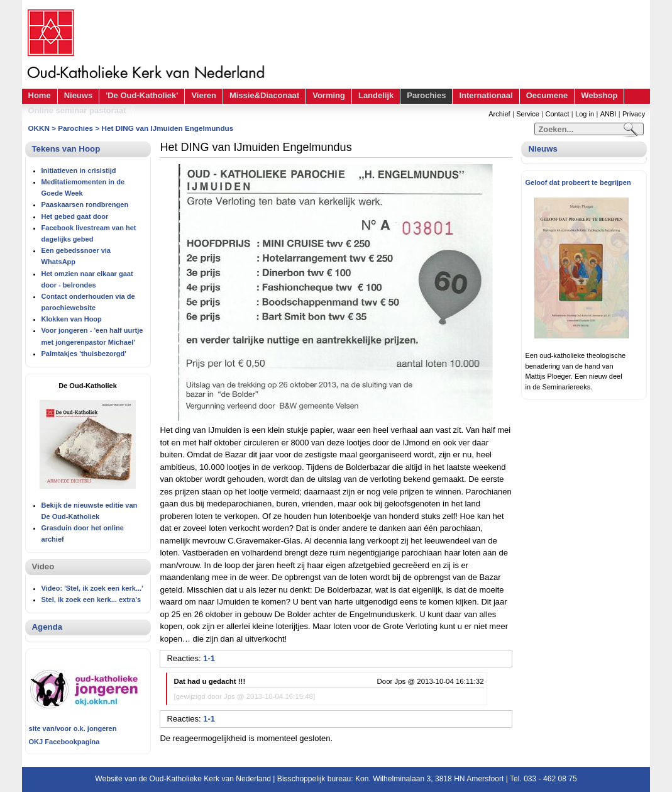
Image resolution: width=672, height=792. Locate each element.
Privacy (634, 114)
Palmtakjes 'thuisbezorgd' (84, 354)
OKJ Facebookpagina (64, 742)
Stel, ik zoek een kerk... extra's (91, 600)
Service (528, 114)
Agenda (47, 627)
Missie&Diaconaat (264, 95)
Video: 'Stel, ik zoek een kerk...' (92, 588)
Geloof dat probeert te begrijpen (578, 182)
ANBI (609, 114)
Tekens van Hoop (66, 149)
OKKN (39, 128)
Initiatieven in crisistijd (79, 170)
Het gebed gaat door (75, 216)
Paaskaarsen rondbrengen (85, 204)
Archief (499, 114)
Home (40, 95)
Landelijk (376, 95)
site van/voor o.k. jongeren (73, 728)
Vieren (204, 95)
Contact (557, 114)
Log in (585, 114)
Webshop (599, 95)
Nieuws (79, 95)
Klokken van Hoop (72, 319)
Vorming (329, 95)
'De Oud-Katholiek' (142, 95)
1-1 (209, 658)
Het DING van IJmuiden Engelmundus (167, 128)
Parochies (426, 95)
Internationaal (486, 95)
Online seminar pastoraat (77, 110)
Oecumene (547, 95)
